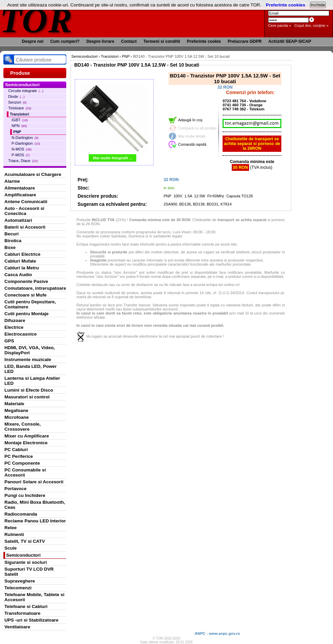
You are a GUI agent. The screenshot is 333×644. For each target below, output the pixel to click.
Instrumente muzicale (28, 360)
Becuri (12, 234)
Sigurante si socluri (26, 562)
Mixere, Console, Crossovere (23, 427)
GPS (9, 341)
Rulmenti (14, 534)
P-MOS (21, 155)
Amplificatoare (20, 195)
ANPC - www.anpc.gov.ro (217, 633)
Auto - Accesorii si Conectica (24, 211)
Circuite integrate (26, 91)
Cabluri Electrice (22, 254)
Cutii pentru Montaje (27, 314)
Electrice (14, 327)
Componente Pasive (26, 281)
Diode (16, 96)
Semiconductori (23, 555)
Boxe (10, 247)
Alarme (12, 181)
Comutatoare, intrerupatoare (35, 288)
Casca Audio (18, 275)
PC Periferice (19, 456)
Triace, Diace (23, 161)
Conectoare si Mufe (25, 295)
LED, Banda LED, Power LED (31, 369)
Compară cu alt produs (197, 128)
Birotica (13, 241)
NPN (19, 126)
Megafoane (16, 410)
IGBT (20, 120)
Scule (11, 548)
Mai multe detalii (192, 136)
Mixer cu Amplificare (27, 436)
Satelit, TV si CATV (25, 541)
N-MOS (22, 149)
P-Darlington (26, 143)
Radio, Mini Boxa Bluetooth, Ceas (35, 505)
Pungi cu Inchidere (25, 495)
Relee (11, 528)
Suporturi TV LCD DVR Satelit (29, 572)
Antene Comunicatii (26, 202)
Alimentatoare (20, 188)
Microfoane (17, 417)
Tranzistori (20, 114)
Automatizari (18, 220)
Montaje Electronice (26, 443)
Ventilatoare (17, 627)
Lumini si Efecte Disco (29, 390)
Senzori (17, 102)
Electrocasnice (21, 334)
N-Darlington (25, 138)
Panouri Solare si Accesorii (34, 482)
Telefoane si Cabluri (26, 606)
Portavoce (15, 489)
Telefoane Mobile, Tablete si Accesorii (34, 597)
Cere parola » (280, 25)
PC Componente (22, 463)
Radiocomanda (21, 514)
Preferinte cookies (286, 5)
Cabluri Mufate (20, 261)
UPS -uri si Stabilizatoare (31, 620)
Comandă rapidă (192, 144)
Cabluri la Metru (22, 268)
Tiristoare (20, 108)
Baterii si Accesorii (25, 227)
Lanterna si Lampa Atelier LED (32, 381)
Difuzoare (15, 320)
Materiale (14, 404)
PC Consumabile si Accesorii (25, 472)
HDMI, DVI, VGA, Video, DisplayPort (30, 350)
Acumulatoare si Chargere (33, 174)
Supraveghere (20, 581)
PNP (17, 132)
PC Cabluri (16, 450)
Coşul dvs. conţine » (311, 25)
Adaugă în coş (190, 120)
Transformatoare (22, 613)
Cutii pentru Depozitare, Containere (30, 304)
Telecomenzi (18, 588)
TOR (37, 20)
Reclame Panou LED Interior (35, 521)
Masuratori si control (27, 397)
